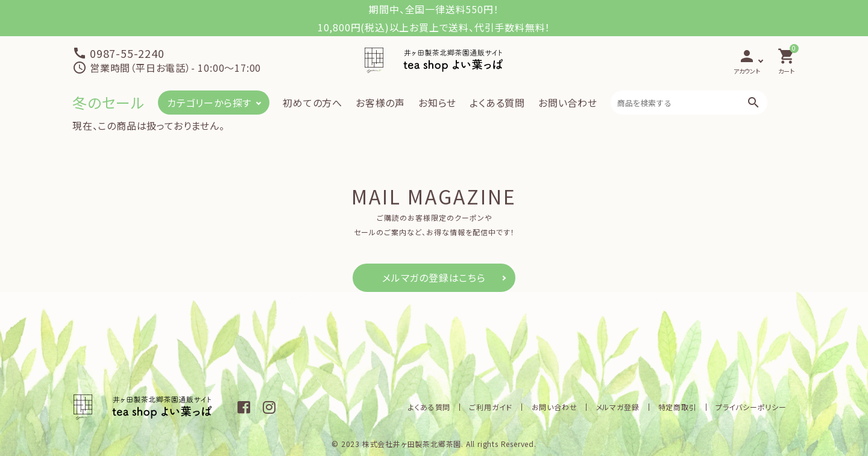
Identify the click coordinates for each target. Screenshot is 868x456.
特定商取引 (679, 407)
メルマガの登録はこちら (434, 277)
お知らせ (437, 103)
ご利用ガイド (497, 407)
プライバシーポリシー (752, 407)
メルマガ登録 (621, 407)
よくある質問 (497, 103)
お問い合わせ (568, 103)
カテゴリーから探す (209, 103)
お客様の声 (380, 103)
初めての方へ (313, 103)
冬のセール (108, 102)
